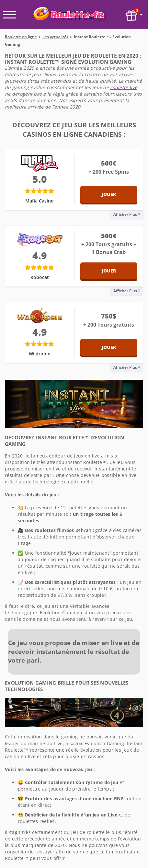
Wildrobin (40, 354)
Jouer (109, 194)
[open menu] (10, 15)
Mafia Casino (40, 201)
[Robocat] (40, 239)
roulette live (124, 87)
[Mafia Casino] (40, 163)
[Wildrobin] (40, 316)
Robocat (40, 277)
